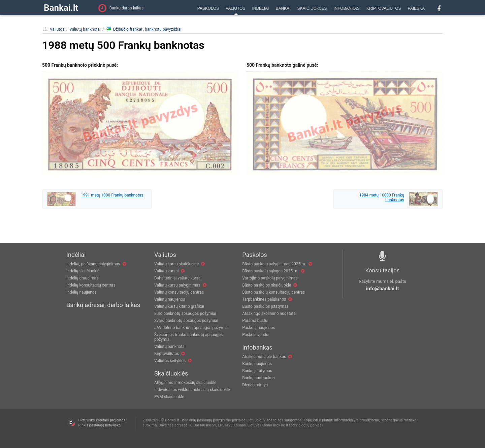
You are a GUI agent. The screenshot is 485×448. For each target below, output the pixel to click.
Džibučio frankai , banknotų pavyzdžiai (144, 29)
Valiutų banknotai (85, 29)
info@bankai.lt (383, 289)
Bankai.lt (61, 8)
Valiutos (57, 29)
